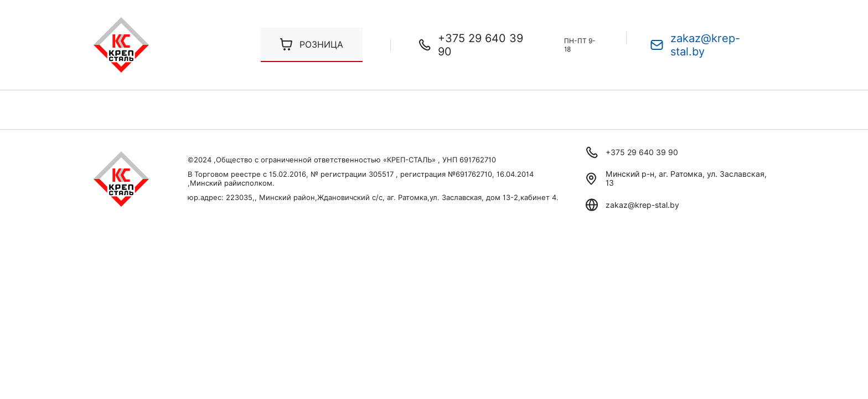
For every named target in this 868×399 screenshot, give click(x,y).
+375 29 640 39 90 (480, 45)
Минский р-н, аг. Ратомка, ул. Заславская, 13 (686, 178)
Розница (321, 45)
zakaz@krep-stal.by (705, 45)
